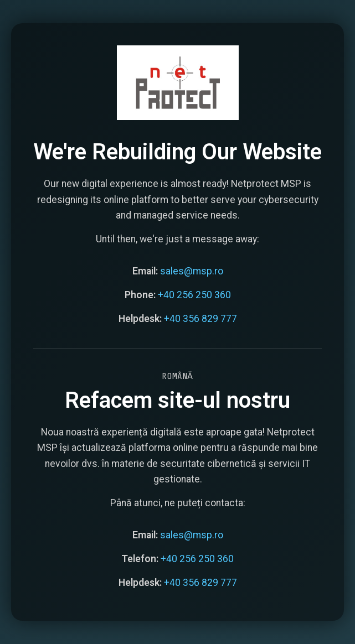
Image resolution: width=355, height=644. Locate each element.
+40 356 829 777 (200, 318)
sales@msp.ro (192, 270)
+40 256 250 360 (194, 294)
